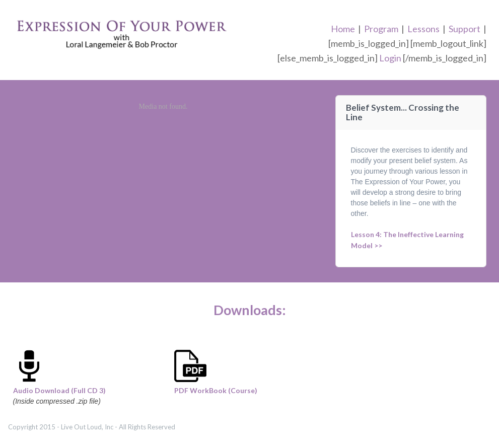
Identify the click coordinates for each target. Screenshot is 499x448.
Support (465, 29)
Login (390, 58)
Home (343, 29)
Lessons (423, 29)
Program (381, 29)
